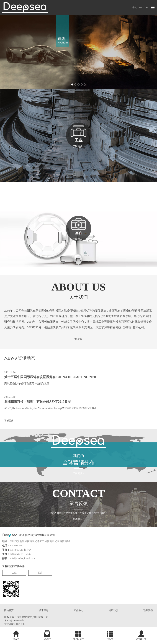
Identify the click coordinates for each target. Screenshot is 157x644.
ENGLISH (143, 7)
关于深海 (44, 615)
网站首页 (9, 615)
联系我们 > (78, 523)
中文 (134, 7)
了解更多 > (78, 339)
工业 (15, 577)
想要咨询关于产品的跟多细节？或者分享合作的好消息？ (79, 516)
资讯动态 (113, 615)
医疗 (44, 577)
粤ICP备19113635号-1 (16, 625)
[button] (72, 84)
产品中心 (79, 615)
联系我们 (148, 615)
